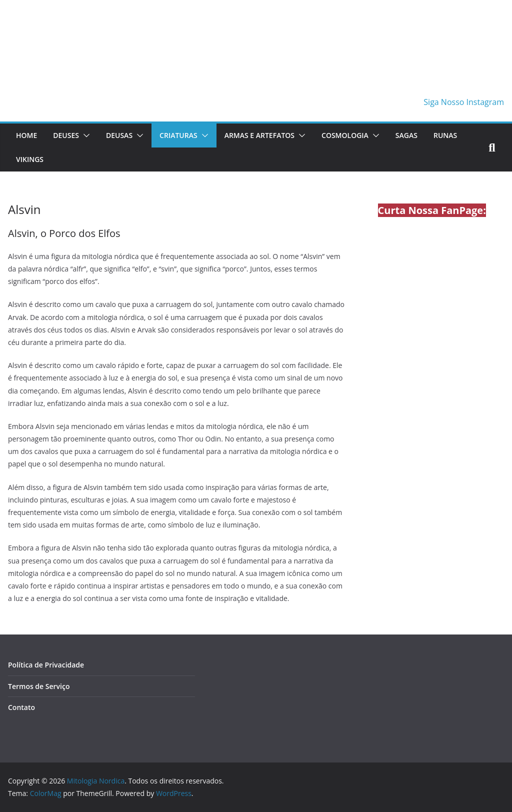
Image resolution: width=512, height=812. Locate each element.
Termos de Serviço (39, 686)
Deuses (66, 135)
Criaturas (178, 135)
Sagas (406, 135)
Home (26, 135)
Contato (21, 707)
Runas (445, 135)
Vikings (30, 159)
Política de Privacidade (46, 665)
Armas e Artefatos (259, 135)
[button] (84, 135)
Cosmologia (345, 135)
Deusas (119, 135)
